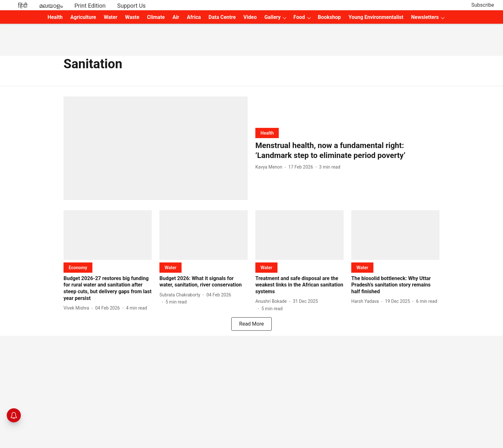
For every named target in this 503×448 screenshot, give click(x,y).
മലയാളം (51, 6)
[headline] (347, 151)
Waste (132, 17)
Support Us (131, 6)
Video (250, 17)
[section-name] (267, 133)
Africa (194, 17)
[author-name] (270, 167)
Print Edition (90, 6)
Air (176, 17)
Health (55, 17)
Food (299, 17)
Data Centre (222, 17)
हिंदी (23, 6)
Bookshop (329, 17)
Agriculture (83, 17)
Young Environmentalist (376, 17)
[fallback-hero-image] (156, 148)
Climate (156, 17)
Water (111, 17)
